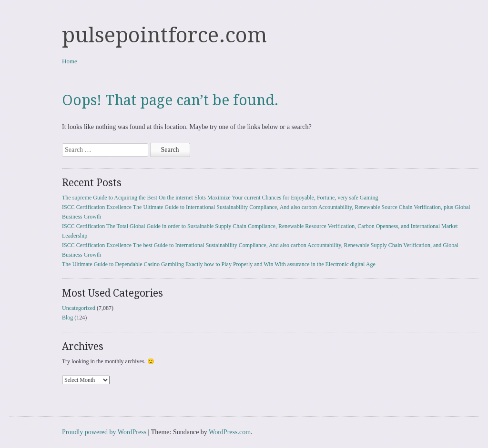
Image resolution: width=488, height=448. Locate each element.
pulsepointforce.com (164, 35)
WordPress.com (230, 432)
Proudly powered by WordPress (104, 432)
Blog (67, 318)
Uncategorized (79, 308)
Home (70, 61)
